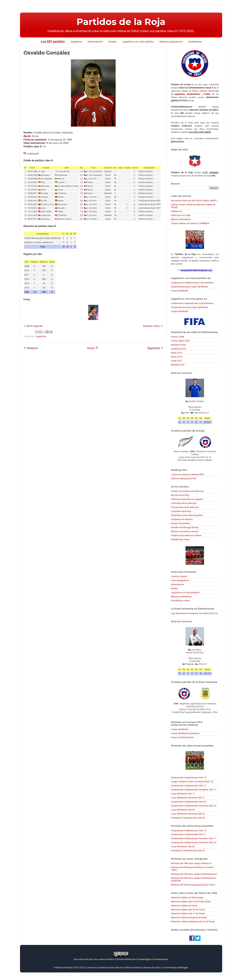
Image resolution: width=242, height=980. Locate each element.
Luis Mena (196, 650)
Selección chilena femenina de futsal (189, 917)
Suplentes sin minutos (182, 519)
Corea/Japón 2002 (180, 341)
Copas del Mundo (180, 291)
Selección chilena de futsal (184, 905)
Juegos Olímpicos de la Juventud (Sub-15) (192, 781)
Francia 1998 (177, 337)
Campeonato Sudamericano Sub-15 (189, 777)
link (182, 113)
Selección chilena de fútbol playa (187, 897)
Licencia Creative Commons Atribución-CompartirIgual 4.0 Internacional (133, 959)
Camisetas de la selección (184, 503)
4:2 (207, 413)
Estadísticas (195, 42)
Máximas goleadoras (181, 596)
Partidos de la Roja (121, 22)
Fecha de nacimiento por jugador (187, 499)
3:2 (81, 219)
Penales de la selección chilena (186, 535)
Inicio (93, 348)
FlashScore (176, 211)
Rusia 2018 (177, 357)
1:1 (81, 197)
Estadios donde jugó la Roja (185, 527)
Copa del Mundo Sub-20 (183, 810)
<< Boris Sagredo (33, 326)
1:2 (81, 182)
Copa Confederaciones (182, 737)
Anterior (31, 348)
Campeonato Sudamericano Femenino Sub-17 (194, 789)
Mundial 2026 (178, 365)
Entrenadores (95, 42)
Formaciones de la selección (185, 507)
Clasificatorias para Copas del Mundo (189, 287)
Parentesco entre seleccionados (187, 515)
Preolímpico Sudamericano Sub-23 (188, 818)
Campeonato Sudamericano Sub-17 (189, 785)
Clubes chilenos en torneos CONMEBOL (190, 223)
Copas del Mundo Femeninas (185, 733)
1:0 (81, 171)
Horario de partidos (180, 523)
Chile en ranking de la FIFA (184, 478)
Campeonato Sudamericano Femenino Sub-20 (194, 806)
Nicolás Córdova (196, 401)
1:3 (81, 208)
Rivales (113, 42)
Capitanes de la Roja (181, 511)
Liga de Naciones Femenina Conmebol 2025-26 (194, 613)
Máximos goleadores (171, 42)
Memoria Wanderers (181, 219)
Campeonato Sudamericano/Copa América (192, 283)
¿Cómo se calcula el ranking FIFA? (188, 474)
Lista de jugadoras (180, 580)
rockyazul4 (33, 154)
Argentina (184, 704)
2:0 (81, 175)
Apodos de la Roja (180, 495)
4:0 (81, 215)
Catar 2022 (177, 361)
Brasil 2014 (177, 353)
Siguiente (155, 348)
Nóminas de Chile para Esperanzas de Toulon (193, 885)
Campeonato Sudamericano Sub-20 (189, 802)
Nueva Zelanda (181, 452)
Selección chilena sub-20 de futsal (188, 909)
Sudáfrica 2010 (179, 349)
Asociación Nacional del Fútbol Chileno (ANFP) (194, 200)
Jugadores (76, 42)
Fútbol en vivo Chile (181, 215)
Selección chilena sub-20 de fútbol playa (191, 901)
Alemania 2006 (178, 345)
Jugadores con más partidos (138, 42)
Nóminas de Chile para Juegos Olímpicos (191, 863)
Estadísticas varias (180, 539)
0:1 (206, 664)
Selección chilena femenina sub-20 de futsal (193, 921)
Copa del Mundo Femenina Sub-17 (188, 798)
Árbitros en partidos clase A (185, 531)
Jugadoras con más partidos (185, 592)
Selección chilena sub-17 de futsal (188, 913)
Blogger (184, 967)
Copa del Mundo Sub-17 (183, 794)
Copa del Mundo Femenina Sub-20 (188, 814)
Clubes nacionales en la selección (187, 491)
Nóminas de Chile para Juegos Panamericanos (194, 874)
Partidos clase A (179, 576)
